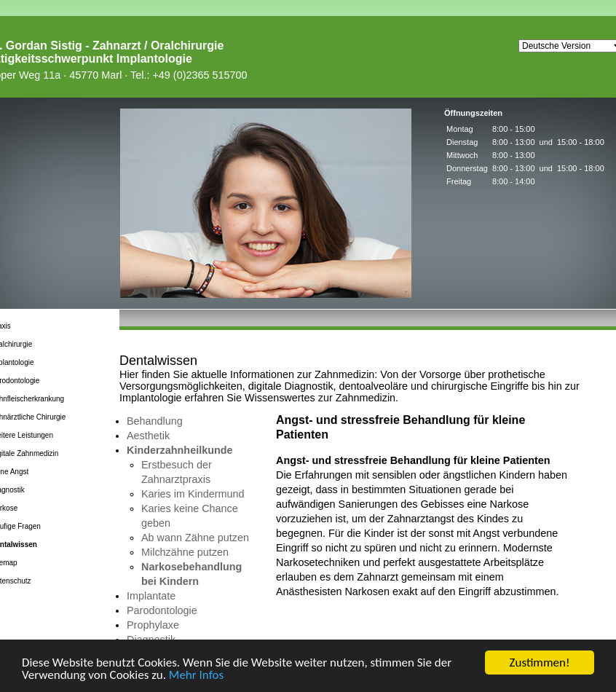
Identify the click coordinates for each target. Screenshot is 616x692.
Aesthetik (148, 436)
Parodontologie (162, 610)
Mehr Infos (196, 676)
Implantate (151, 596)
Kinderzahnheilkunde (180, 450)
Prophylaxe (153, 625)
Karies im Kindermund (193, 494)
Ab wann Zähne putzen (195, 538)
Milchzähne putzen (185, 552)
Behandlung (155, 421)
